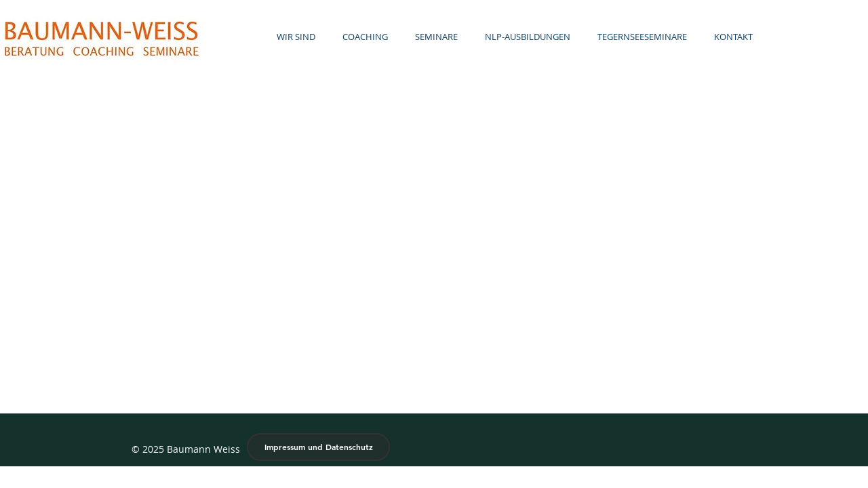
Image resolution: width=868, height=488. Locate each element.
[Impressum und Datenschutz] (318, 447)
